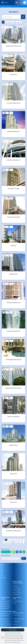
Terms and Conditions (19, 619)
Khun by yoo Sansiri (5, 605)
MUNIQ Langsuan (16, 594)
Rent (2, 569)
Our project (3, 578)
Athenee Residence (17, 589)
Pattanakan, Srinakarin (6, 611)
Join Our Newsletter (6, 556)
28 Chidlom (15, 585)
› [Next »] (23, 542)
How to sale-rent (17, 627)
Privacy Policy (17, 621)
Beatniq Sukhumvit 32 (6, 601)
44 (20, 542)
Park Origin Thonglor (5, 607)
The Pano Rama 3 (17, 615)
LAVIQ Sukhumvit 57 (5, 603)
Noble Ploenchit (16, 591)
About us (16, 624)
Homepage (3, 6)
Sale (2, 567)
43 (17, 542)
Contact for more (5, 549)
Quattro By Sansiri (5, 608)
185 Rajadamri (16, 587)
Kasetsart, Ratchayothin (6, 625)
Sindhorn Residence (17, 593)
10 (10, 542)
